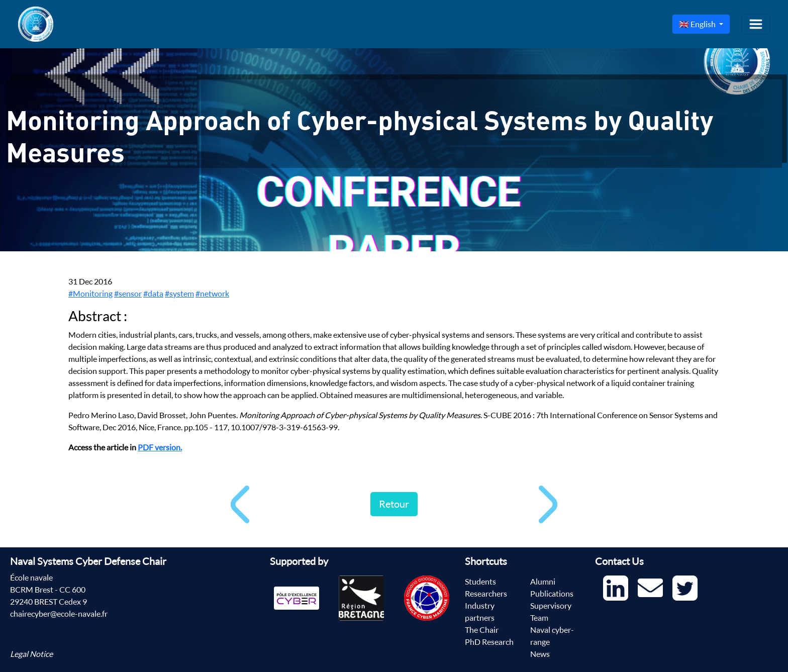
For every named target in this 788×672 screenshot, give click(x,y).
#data (153, 294)
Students (480, 582)
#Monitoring (90, 294)
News (540, 654)
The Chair (482, 630)
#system (179, 294)
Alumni (543, 582)
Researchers (486, 594)
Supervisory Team (551, 612)
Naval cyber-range (552, 636)
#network (212, 294)
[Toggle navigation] (756, 24)
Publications (552, 594)
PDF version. (160, 447)
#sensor (128, 294)
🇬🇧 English (698, 24)
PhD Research (489, 642)
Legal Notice (31, 654)
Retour (394, 504)
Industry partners (480, 612)
